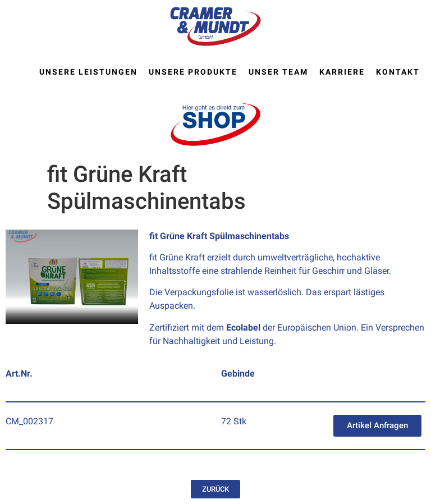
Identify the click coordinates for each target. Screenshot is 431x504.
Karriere (342, 72)
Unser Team (278, 72)
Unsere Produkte (193, 72)
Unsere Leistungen (88, 72)
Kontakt (398, 72)
